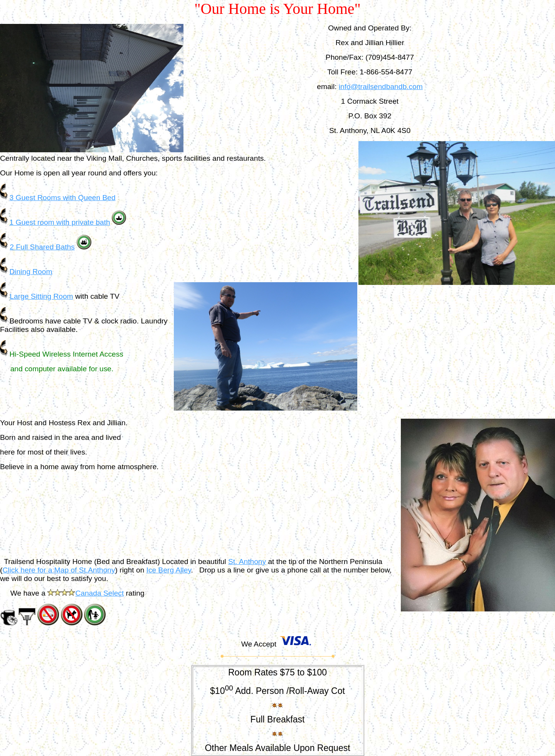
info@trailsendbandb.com (381, 87)
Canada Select (99, 593)
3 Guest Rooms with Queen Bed (62, 198)
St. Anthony (247, 562)
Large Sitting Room (41, 296)
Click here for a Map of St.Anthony (59, 570)
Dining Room (31, 272)
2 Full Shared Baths (42, 247)
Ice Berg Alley (169, 570)
